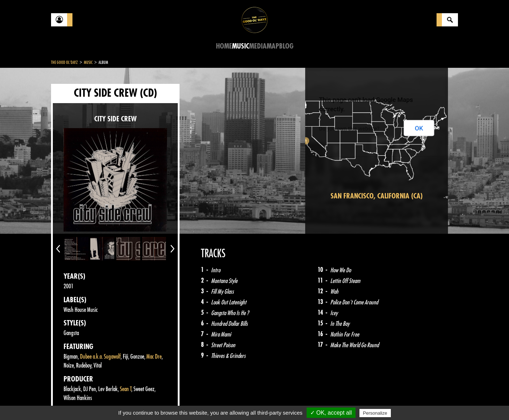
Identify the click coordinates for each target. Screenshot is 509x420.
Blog (286, 46)
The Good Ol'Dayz (64, 62)
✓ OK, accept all (331, 413)
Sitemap (169, 402)
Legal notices (107, 402)
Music (241, 46)
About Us (140, 402)
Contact (69, 401)
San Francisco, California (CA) (377, 196)
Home (224, 46)
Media (258, 46)
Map (273, 46)
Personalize (375, 413)
